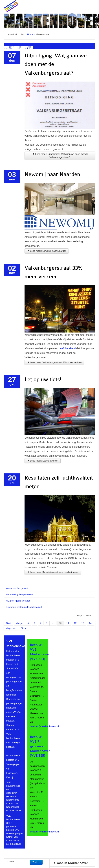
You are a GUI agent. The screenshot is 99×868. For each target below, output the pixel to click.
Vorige (19, 623)
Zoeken (36, 862)
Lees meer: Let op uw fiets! (43, 461)
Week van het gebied (17, 588)
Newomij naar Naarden (52, 174)
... (53, 623)
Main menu (93, 6)
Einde (24, 628)
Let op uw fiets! (43, 379)
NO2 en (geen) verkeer (18, 601)
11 (68, 623)
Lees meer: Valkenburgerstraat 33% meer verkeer (54, 362)
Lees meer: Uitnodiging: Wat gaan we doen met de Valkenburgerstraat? (60, 156)
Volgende (11, 628)
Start (9, 623)
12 (75, 623)
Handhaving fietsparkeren (19, 594)
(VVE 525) (38, 756)
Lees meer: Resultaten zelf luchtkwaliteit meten (53, 572)
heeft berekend (67, 348)
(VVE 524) (38, 659)
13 (83, 623)
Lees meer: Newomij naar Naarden (47, 251)
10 (60, 623)
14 (90, 623)
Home (30, 34)
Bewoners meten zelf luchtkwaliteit (24, 607)
